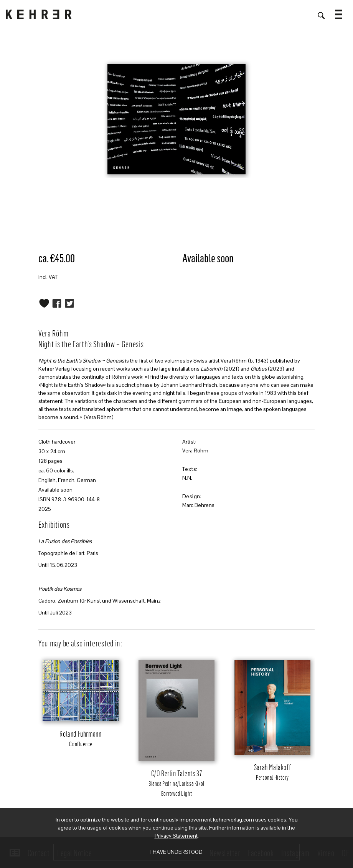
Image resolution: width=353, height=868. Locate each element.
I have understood (176, 852)
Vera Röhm (195, 451)
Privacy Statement (176, 836)
